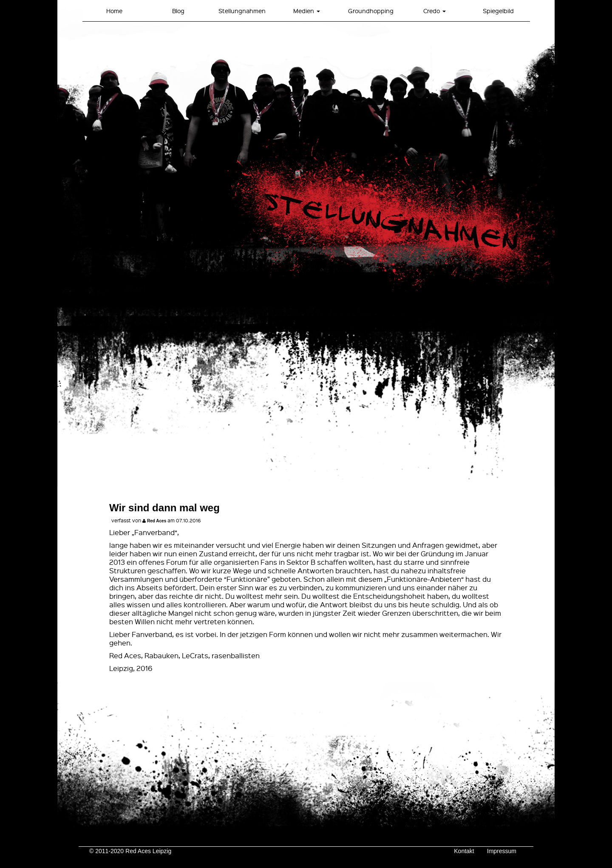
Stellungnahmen (242, 11)
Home (114, 11)
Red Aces (157, 521)
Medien (307, 11)
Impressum (502, 851)
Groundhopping (371, 11)
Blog (178, 11)
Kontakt (464, 851)
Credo (435, 11)
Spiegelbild (498, 11)
